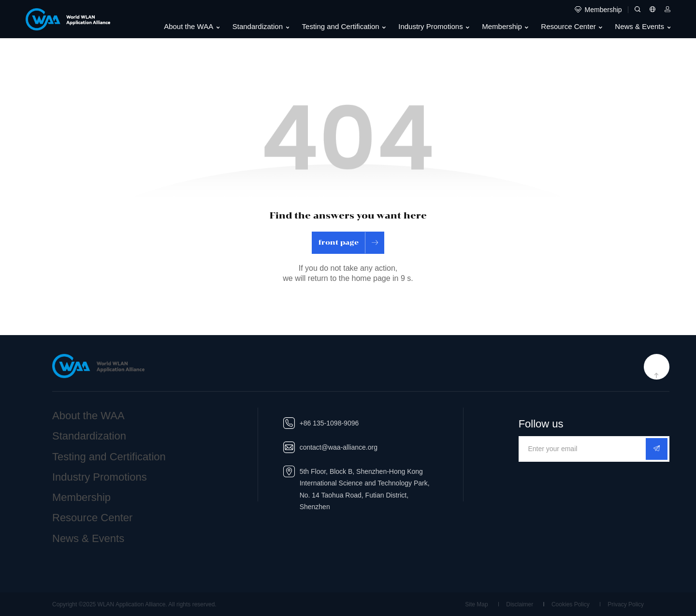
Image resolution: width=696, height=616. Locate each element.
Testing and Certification (344, 27)
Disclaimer (520, 604)
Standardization (261, 27)
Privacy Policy (626, 604)
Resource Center (572, 27)
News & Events (643, 27)
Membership (505, 27)
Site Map (476, 604)
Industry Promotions (434, 27)
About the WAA (192, 27)
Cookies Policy (571, 604)
